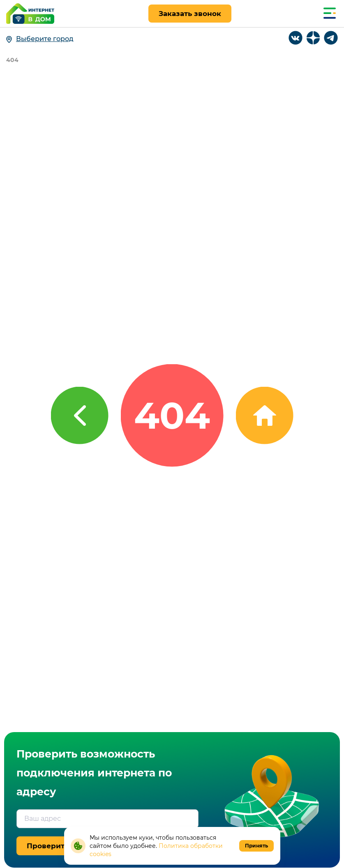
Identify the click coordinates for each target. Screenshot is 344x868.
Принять (256, 846)
